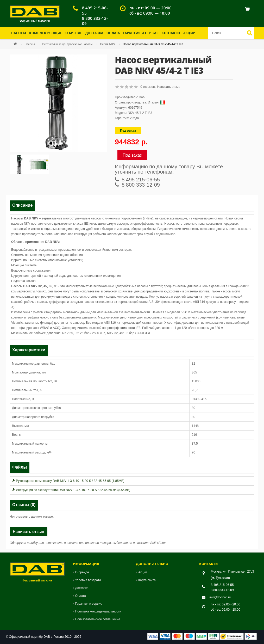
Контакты (171, 33)
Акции (190, 33)
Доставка (94, 33)
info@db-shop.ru (220, 597)
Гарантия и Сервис (141, 33)
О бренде (74, 33)
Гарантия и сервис (89, 604)
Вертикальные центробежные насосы (68, 44)
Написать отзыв (169, 87)
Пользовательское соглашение (98, 619)
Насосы (30, 44)
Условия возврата (88, 580)
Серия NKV (108, 44)
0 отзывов (147, 87)
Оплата (113, 33)
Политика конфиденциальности (98, 611)
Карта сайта (147, 580)
